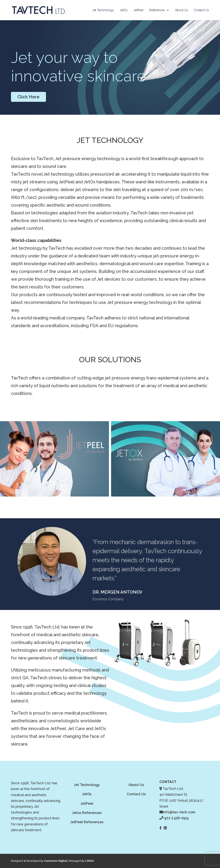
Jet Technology (103, 10)
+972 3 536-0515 (176, 818)
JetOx (124, 10)
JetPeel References (87, 822)
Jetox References (87, 813)
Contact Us (201, 10)
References (157, 10)
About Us (182, 10)
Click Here (28, 97)
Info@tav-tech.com (179, 812)
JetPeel (138, 10)
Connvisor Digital (56, 861)
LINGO (90, 861)
